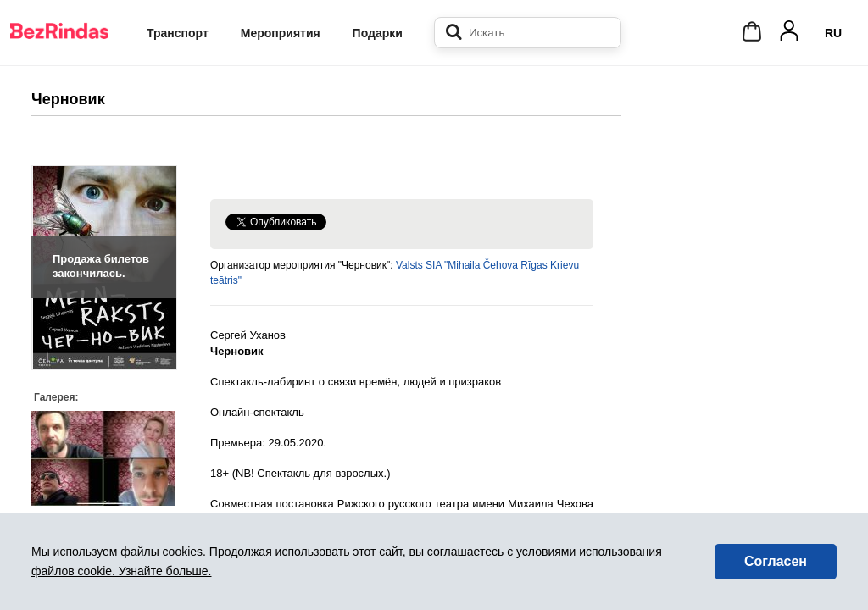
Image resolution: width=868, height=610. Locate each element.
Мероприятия (281, 33)
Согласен (776, 561)
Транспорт (178, 33)
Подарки (378, 33)
